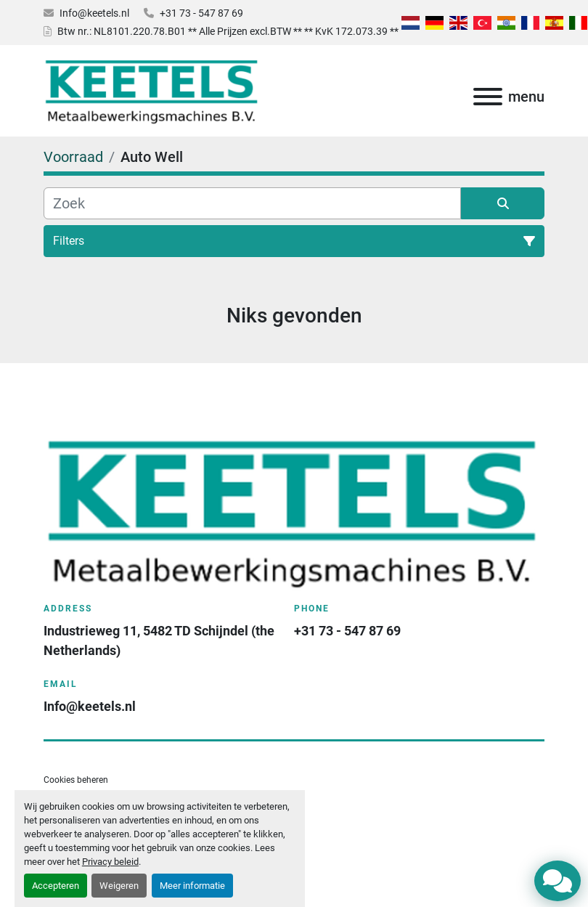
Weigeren (119, 886)
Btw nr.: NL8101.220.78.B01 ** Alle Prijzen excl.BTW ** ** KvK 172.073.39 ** (228, 31)
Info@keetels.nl (94, 13)
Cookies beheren (76, 780)
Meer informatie (192, 886)
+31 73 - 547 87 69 (201, 13)
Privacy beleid (110, 862)
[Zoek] (252, 203)
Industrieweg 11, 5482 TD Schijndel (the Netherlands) (160, 640)
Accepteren (56, 886)
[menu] (488, 97)
